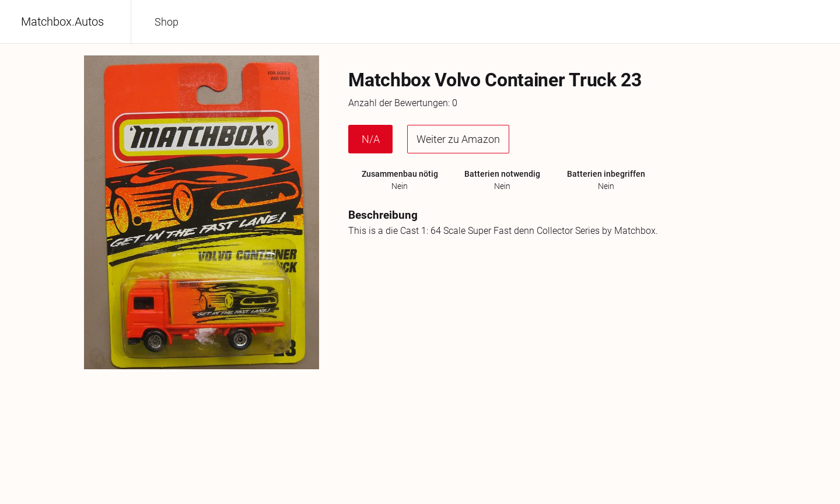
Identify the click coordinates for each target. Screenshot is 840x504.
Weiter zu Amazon (458, 139)
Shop (167, 22)
